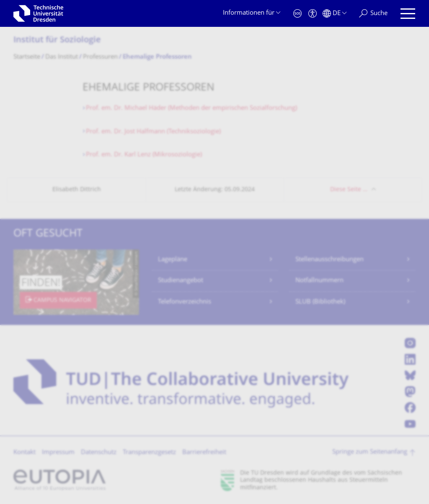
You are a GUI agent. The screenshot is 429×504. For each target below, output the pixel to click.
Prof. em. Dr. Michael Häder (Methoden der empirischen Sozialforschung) (191, 108)
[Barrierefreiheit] (313, 14)
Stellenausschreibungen (330, 260)
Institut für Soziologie (57, 40)
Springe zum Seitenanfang (370, 452)
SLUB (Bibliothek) (320, 302)
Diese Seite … (349, 190)
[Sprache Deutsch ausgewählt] (335, 14)
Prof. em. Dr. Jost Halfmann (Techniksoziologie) (153, 132)
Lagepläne (173, 260)
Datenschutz (99, 453)
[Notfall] (297, 14)
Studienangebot (181, 281)
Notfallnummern (319, 281)
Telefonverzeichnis (185, 302)
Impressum (58, 453)
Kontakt (25, 453)
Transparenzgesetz (149, 453)
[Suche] (373, 14)
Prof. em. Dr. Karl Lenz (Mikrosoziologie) (144, 155)
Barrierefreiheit (204, 453)
